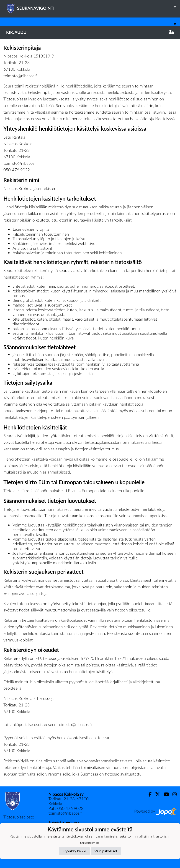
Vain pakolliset (106, 851)
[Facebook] (148, 794)
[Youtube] (164, 794)
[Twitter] (156, 794)
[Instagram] (173, 794)
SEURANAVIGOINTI (93, 7)
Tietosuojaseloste (19, 817)
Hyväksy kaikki (74, 851)
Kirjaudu (90, 32)
